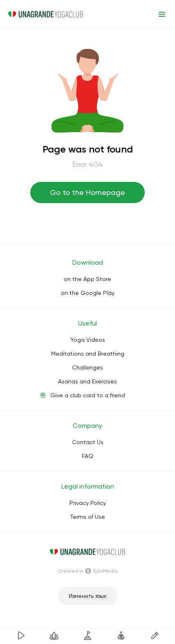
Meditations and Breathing (88, 354)
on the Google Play (88, 293)
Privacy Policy (88, 503)
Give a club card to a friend (88, 395)
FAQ (87, 456)
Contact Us (88, 442)
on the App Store (87, 279)
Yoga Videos (88, 340)
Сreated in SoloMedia (88, 571)
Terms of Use (88, 517)
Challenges (87, 367)
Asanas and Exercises (87, 381)
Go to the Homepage (87, 192)
